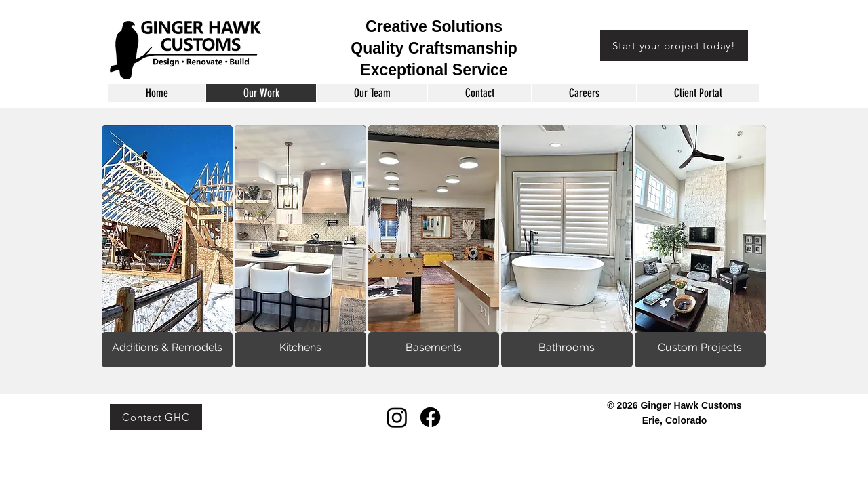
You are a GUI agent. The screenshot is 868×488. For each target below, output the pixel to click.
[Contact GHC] (156, 417)
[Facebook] (430, 417)
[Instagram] (397, 417)
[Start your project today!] (674, 45)
